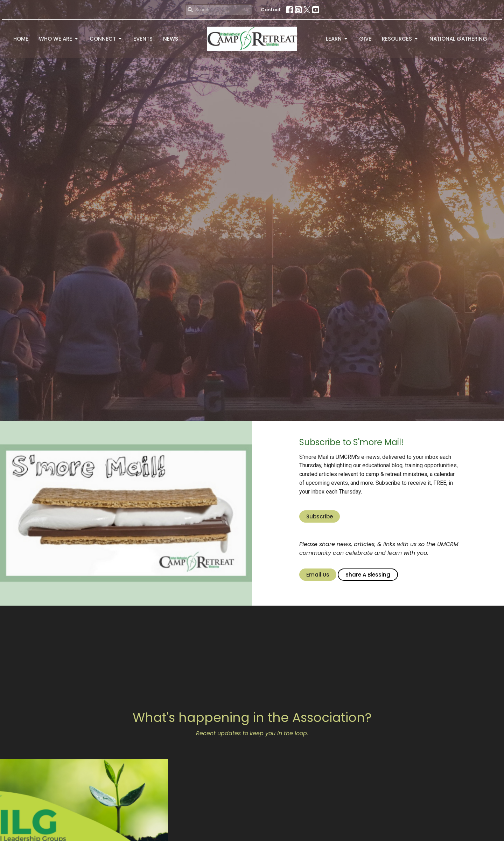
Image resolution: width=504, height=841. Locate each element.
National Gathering (458, 39)
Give (365, 39)
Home (21, 39)
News (171, 39)
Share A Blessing (368, 575)
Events (143, 39)
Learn (337, 39)
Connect (106, 39)
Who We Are (59, 39)
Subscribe (320, 516)
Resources (400, 39)
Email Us (318, 575)
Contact (271, 10)
